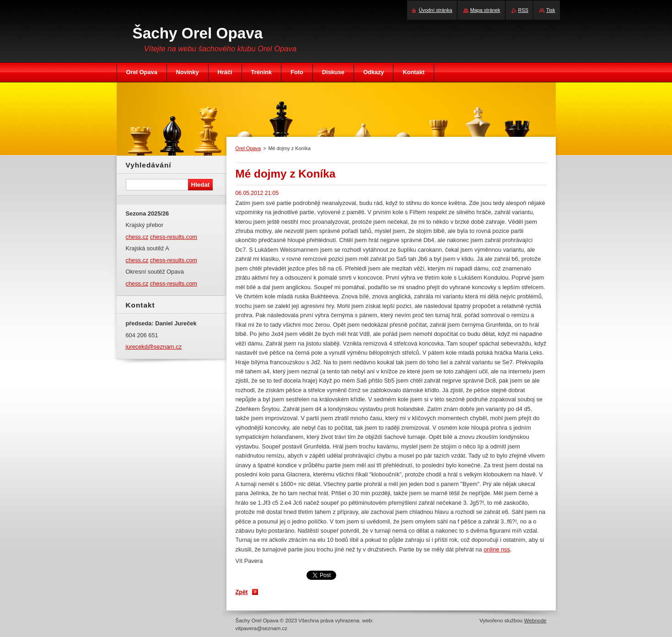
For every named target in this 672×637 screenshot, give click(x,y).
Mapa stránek (485, 10)
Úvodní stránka (435, 10)
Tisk (551, 10)
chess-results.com (174, 237)
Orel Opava (248, 148)
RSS (523, 10)
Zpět (242, 592)
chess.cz (137, 237)
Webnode (535, 621)
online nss (497, 549)
